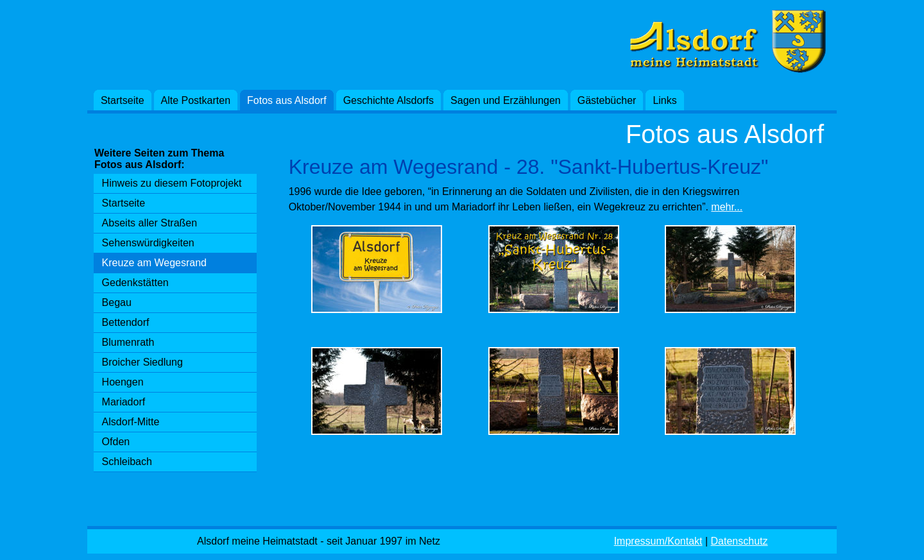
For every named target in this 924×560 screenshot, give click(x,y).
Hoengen (123, 382)
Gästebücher (607, 100)
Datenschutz (740, 541)
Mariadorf (124, 402)
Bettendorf (126, 322)
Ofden (116, 442)
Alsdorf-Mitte (131, 422)
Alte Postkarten (196, 100)
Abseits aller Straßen (150, 223)
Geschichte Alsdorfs (389, 100)
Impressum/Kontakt (658, 541)
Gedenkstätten (135, 283)
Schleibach (127, 462)
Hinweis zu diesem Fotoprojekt (172, 183)
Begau (117, 302)
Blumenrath (128, 342)
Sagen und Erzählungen (506, 100)
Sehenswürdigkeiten (148, 243)
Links (664, 100)
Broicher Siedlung (142, 362)
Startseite (123, 100)
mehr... (727, 207)
